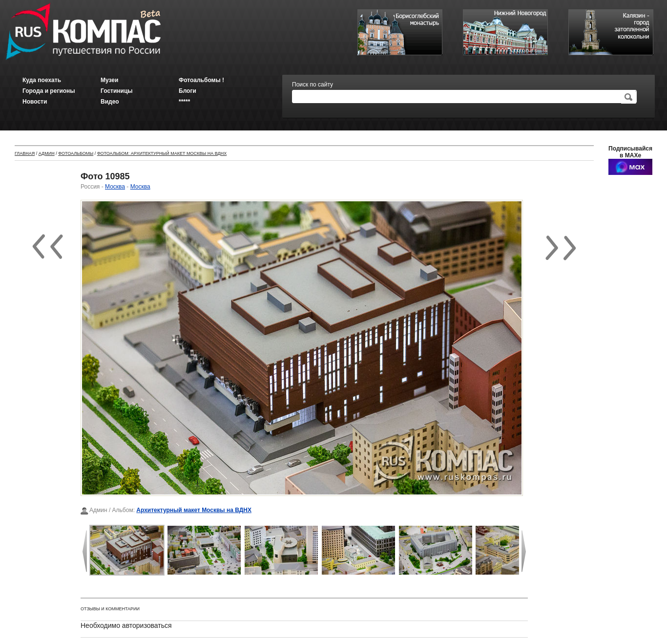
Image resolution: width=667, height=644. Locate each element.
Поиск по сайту (313, 85)
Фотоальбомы (76, 153)
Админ (47, 153)
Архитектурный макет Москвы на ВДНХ (194, 510)
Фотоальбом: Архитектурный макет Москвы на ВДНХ (162, 153)
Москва (115, 187)
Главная (25, 153)
